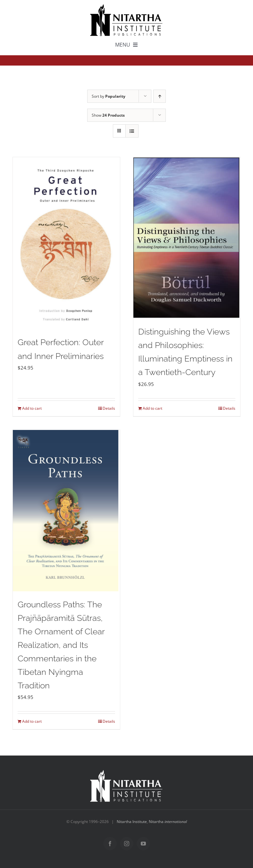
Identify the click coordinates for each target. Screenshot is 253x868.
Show (108, 115)
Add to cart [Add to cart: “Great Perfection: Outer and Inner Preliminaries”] (32, 408)
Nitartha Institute (132, 822)
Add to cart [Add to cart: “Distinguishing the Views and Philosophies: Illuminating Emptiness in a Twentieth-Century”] (152, 408)
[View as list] (132, 131)
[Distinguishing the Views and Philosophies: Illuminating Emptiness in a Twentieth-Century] (187, 238)
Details (109, 408)
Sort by (109, 96)
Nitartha (168, 822)
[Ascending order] (160, 96)
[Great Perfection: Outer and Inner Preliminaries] (66, 243)
